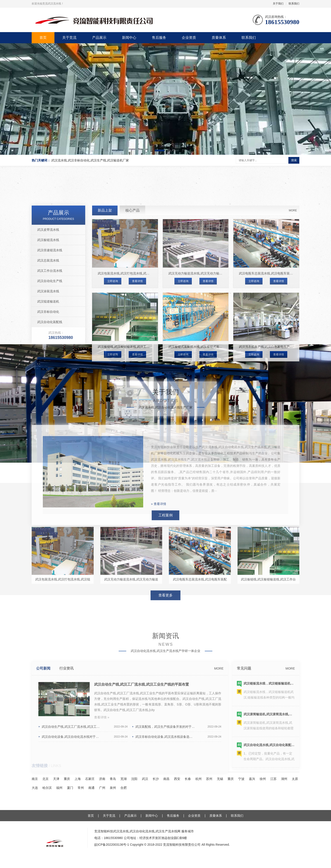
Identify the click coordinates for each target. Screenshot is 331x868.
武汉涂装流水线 (48, 379)
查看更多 (165, 646)
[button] (160, 151)
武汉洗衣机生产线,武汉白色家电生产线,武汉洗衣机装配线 (279, 434)
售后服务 (159, 38)
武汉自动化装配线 (50, 409)
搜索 (294, 160)
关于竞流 (69, 38)
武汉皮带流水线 (48, 317)
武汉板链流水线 (48, 327)
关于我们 (278, 4)
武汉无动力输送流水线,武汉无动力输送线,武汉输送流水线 (208, 361)
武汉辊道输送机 (48, 389)
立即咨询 (113, 369)
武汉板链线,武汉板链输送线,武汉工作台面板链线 (131, 434)
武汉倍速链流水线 (50, 338)
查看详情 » (102, 796)
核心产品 (132, 298)
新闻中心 (129, 38)
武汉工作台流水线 (50, 358)
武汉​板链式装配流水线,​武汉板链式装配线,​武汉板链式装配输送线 (213, 434)
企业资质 (189, 38)
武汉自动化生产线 (50, 368)
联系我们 (294, 4)
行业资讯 (66, 747)
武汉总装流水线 (48, 348)
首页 (43, 38)
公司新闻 (43, 747)
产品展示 (99, 38)
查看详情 (137, 369)
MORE (293, 298)
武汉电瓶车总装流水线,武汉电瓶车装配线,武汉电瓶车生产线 (280, 361)
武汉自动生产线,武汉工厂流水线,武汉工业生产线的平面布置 (142, 764)
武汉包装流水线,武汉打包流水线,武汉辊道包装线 (131, 361)
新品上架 (105, 298)
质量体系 (219, 38)
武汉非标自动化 (48, 399)
